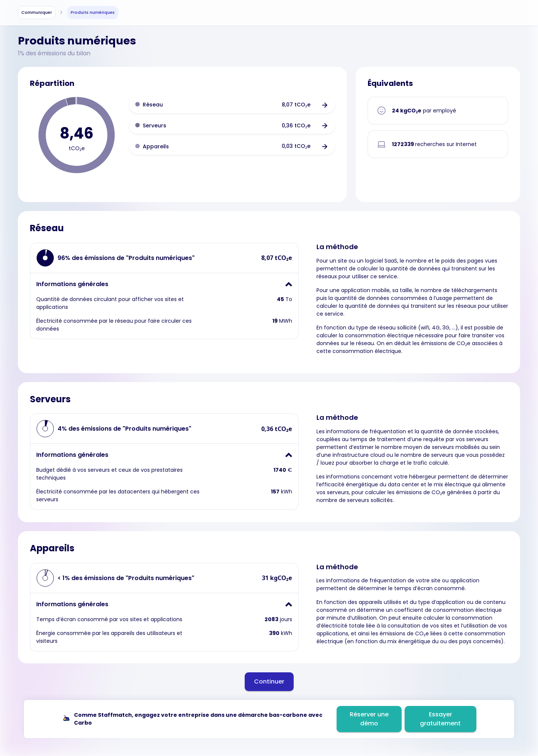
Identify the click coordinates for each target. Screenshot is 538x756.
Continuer (269, 681)
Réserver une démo (369, 719)
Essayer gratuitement (440, 719)
